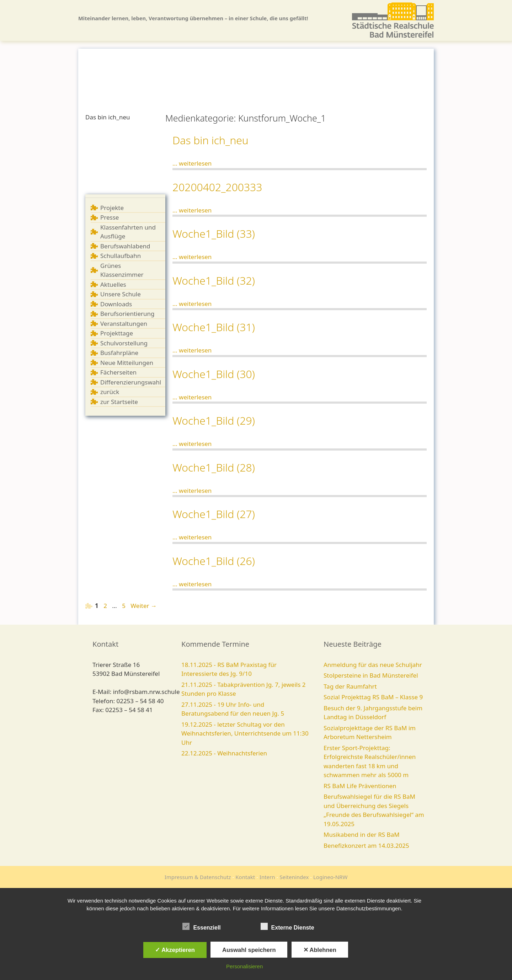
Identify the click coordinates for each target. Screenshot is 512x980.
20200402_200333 (217, 187)
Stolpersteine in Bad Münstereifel (371, 675)
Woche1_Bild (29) (214, 421)
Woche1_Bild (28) (214, 467)
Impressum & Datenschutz (198, 877)
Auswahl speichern (249, 950)
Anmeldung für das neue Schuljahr (373, 665)
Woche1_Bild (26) (214, 561)
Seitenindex (294, 877)
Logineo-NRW (330, 877)
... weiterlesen (192, 163)
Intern (267, 877)
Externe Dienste (287, 926)
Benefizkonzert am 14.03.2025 (366, 846)
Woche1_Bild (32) (214, 281)
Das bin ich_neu (210, 140)
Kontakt (245, 877)
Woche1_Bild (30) (214, 374)
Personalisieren (244, 966)
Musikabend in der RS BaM (362, 834)
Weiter (144, 606)
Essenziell (201, 926)
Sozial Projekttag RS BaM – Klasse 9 (373, 697)
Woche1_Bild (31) (214, 327)
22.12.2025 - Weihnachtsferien (224, 753)
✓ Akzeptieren (175, 950)
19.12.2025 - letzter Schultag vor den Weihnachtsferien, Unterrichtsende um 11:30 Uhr (245, 733)
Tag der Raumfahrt (350, 686)
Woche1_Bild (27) (214, 514)
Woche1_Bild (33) (214, 234)
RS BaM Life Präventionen (360, 786)
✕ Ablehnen (320, 950)
